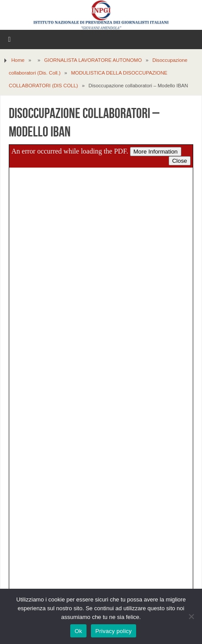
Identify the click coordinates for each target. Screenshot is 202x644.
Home (18, 60)
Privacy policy (114, 631)
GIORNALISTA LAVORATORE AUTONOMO (93, 60)
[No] (191, 616)
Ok (78, 631)
